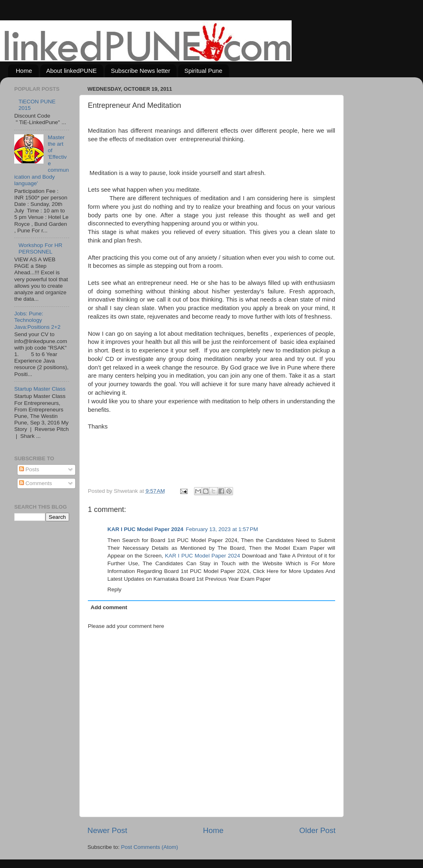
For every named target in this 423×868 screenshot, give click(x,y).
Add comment (109, 607)
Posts (29, 469)
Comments (36, 483)
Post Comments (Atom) (150, 847)
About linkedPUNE (72, 71)
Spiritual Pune (203, 71)
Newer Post (107, 830)
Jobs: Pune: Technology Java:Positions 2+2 (37, 320)
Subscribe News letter (141, 71)
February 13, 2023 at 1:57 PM (222, 529)
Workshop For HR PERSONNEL (40, 248)
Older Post (317, 830)
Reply (114, 589)
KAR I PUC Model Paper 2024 (145, 529)
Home (24, 71)
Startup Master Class (40, 389)
